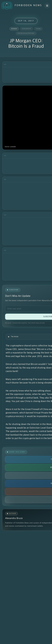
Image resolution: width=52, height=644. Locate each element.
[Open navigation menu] (47, 6)
